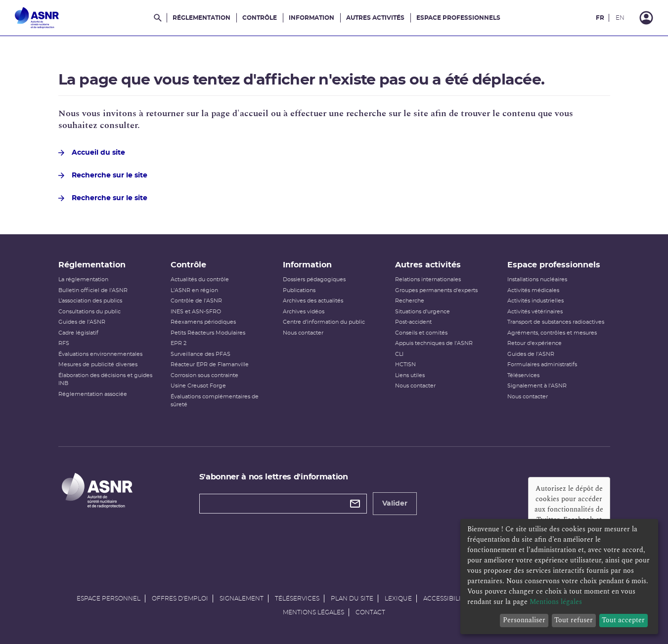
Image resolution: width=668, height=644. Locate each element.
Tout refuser (574, 620)
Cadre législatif (78, 333)
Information (312, 18)
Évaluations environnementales (100, 354)
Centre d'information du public (324, 322)
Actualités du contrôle (200, 279)
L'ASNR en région (194, 290)
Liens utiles (410, 375)
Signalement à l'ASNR (537, 386)
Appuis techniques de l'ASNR (434, 343)
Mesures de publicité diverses (98, 365)
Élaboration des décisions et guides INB (105, 380)
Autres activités (375, 18)
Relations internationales (428, 279)
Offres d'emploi (180, 599)
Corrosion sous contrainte (204, 375)
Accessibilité (446, 599)
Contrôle (260, 18)
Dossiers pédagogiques (314, 279)
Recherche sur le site (103, 175)
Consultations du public (89, 312)
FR (600, 18)
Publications (299, 290)
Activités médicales (533, 290)
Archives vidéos (304, 312)
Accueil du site (92, 153)
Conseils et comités (421, 333)
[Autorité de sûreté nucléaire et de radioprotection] (37, 18)
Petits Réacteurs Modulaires (208, 333)
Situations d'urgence (423, 312)
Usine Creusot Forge (198, 386)
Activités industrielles (535, 301)
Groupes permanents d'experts (436, 290)
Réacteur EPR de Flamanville (210, 365)
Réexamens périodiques (203, 322)
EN (620, 18)
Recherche (410, 301)
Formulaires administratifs (542, 365)
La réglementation (83, 279)
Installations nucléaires (537, 279)
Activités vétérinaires (535, 312)
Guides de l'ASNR (82, 322)
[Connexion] (646, 18)
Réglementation (201, 18)
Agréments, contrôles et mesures (552, 333)
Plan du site (352, 599)
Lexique (398, 599)
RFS (64, 343)
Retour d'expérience (534, 343)
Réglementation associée (93, 394)
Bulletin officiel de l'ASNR (93, 290)
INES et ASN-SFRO (196, 312)
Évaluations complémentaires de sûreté (215, 401)
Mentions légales (313, 612)
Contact (370, 612)
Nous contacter (303, 333)
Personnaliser (524, 620)
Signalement (242, 599)
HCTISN (405, 365)
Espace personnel (109, 599)
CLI (399, 354)
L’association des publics (90, 301)
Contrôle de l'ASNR (196, 301)
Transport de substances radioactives (556, 322)
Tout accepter (623, 620)
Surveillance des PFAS (200, 354)
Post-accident (413, 322)
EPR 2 (178, 343)
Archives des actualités (313, 301)
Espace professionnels (458, 18)
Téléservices (523, 375)
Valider (395, 504)
